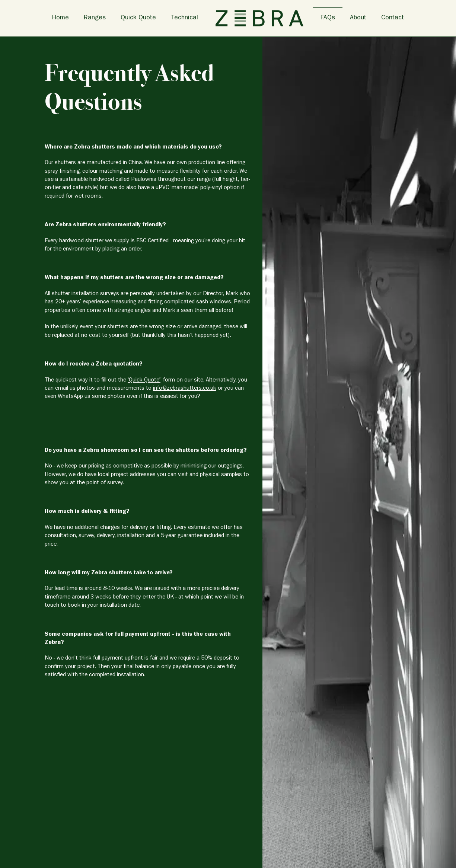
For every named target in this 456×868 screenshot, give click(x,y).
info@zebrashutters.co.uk (185, 389)
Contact (393, 18)
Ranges (95, 18)
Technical (184, 18)
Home (60, 18)
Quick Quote (138, 18)
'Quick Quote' (144, 380)
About (358, 18)
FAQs (328, 18)
